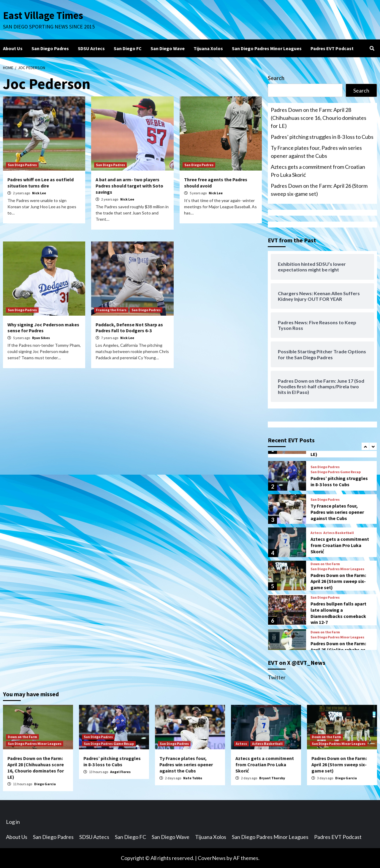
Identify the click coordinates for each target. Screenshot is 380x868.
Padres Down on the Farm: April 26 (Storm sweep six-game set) (319, 190)
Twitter (277, 677)
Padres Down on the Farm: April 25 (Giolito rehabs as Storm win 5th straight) (338, 650)
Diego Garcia (45, 784)
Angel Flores (120, 772)
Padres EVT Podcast (332, 48)
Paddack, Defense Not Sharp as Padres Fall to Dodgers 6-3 (129, 328)
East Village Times (43, 15)
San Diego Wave (168, 48)
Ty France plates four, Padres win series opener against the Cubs (316, 152)
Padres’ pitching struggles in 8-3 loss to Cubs (322, 137)
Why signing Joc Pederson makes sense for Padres (43, 328)
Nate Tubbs (193, 778)
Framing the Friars (111, 310)
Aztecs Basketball (339, 533)
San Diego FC (128, 48)
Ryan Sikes (41, 338)
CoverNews (212, 858)
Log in (13, 822)
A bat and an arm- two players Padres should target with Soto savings (129, 186)
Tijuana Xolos (208, 48)
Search (276, 78)
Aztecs (316, 533)
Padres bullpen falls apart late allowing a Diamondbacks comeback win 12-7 (338, 613)
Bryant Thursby (272, 778)
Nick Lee (39, 193)
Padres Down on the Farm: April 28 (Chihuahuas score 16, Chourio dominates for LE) (319, 118)
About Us (13, 48)
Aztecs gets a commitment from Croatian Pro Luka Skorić (318, 171)
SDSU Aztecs (91, 48)
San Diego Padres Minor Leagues (267, 48)
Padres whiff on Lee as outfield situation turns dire (41, 183)
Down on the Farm (325, 564)
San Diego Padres (50, 48)
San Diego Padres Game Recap (336, 472)
